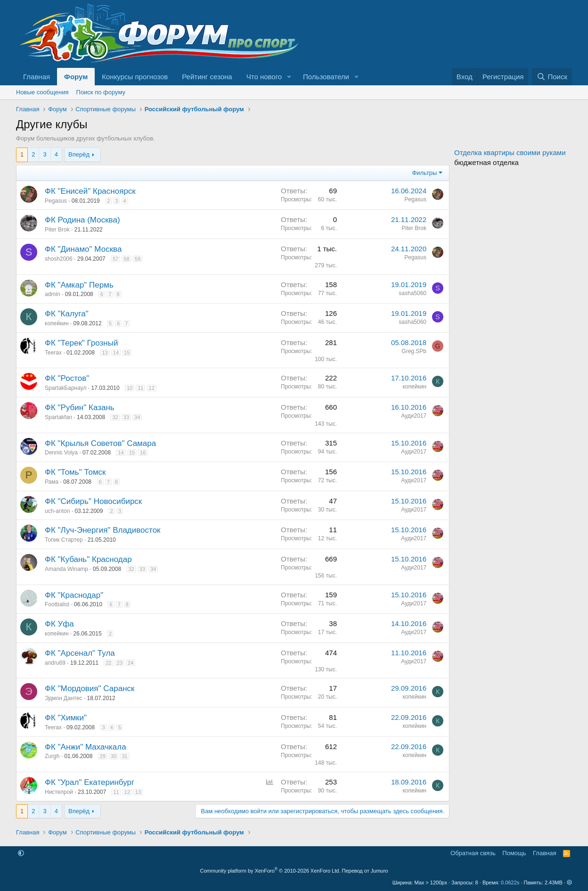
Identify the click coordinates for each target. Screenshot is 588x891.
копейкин (57, 323)
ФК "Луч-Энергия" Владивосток (103, 530)
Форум (76, 77)
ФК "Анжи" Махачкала (86, 747)
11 (140, 388)
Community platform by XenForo (270, 871)
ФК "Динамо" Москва (83, 249)
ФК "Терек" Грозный (81, 343)
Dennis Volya (61, 453)
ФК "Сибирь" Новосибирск (93, 501)
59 (138, 259)
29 (103, 756)
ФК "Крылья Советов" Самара (100, 443)
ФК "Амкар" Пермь (79, 285)
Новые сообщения (42, 92)
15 (127, 353)
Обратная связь (473, 853)
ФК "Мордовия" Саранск (90, 689)
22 (108, 663)
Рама (52, 482)
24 (131, 663)
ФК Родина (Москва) (82, 220)
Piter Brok (57, 230)
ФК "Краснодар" (74, 595)
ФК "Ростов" (67, 378)
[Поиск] (552, 77)
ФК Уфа (59, 624)
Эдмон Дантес (64, 698)
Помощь (514, 853)
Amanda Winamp (66, 569)
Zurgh (52, 756)
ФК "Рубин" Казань (80, 408)
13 (105, 353)
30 (114, 756)
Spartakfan (58, 417)
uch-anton (57, 511)
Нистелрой (59, 792)
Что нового (264, 77)
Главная (37, 77)
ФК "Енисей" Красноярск (90, 191)
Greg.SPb (414, 351)
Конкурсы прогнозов (135, 77)
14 (116, 353)
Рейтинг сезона (207, 77)
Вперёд (79, 154)
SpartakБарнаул (65, 388)
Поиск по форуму (101, 92)
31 (124, 756)
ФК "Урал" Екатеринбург (90, 782)
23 (120, 663)
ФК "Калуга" (67, 314)
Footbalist (57, 604)
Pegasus (56, 201)
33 (126, 417)
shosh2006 (59, 259)
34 (137, 417)
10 (130, 388)
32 (115, 417)
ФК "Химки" (66, 718)
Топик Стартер (64, 540)
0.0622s (510, 883)
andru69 (55, 663)
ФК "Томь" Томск (75, 472)
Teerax (53, 353)
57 (115, 259)
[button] (289, 77)
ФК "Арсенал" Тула (80, 653)
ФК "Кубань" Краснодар (88, 559)
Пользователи (326, 77)
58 (126, 259)
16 (143, 453)
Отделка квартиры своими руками (510, 153)
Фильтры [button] (424, 173)
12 (152, 388)
